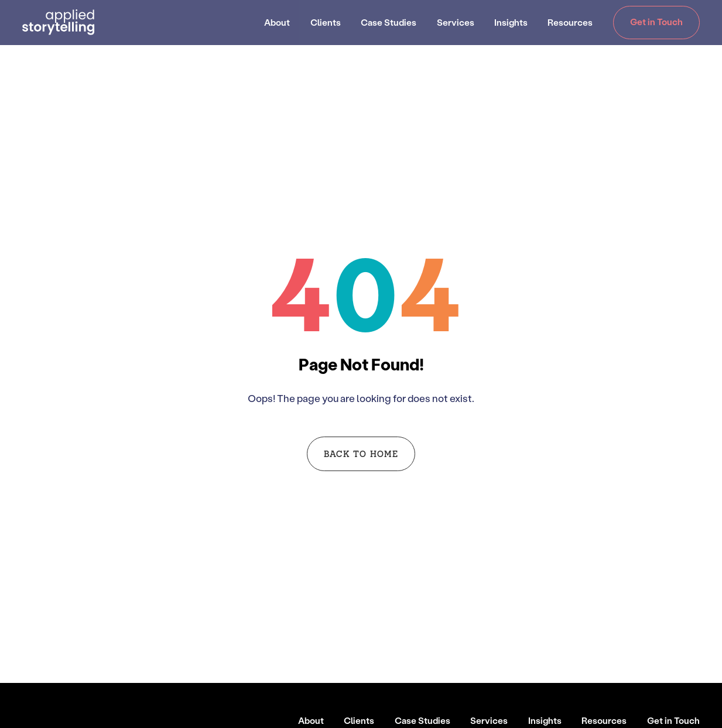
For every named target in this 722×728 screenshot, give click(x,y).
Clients (326, 22)
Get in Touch (656, 22)
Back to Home (361, 453)
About (277, 22)
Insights (511, 22)
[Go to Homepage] (59, 22)
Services (456, 22)
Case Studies (389, 22)
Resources (570, 22)
